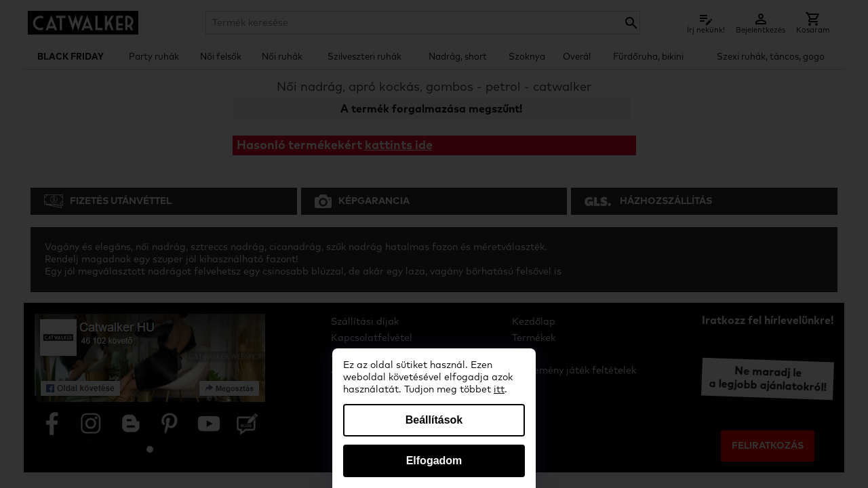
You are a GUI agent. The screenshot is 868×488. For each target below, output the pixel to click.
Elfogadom (434, 461)
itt (499, 390)
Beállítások (434, 420)
